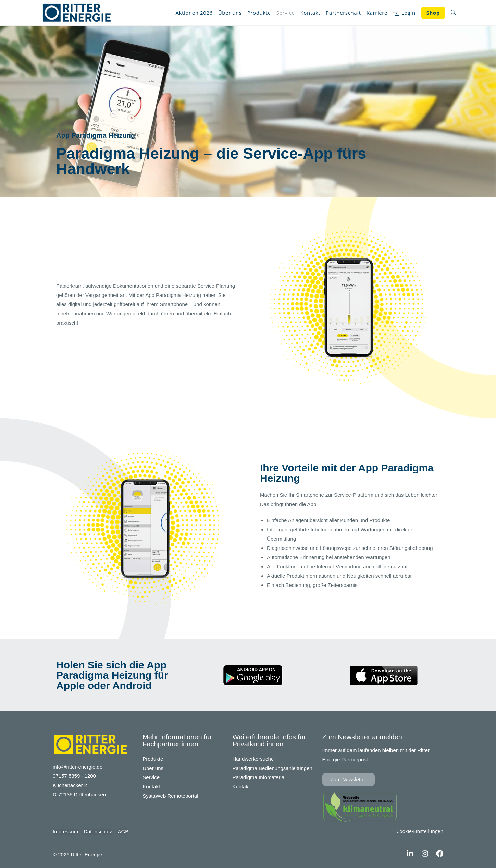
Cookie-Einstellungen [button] (420, 831)
